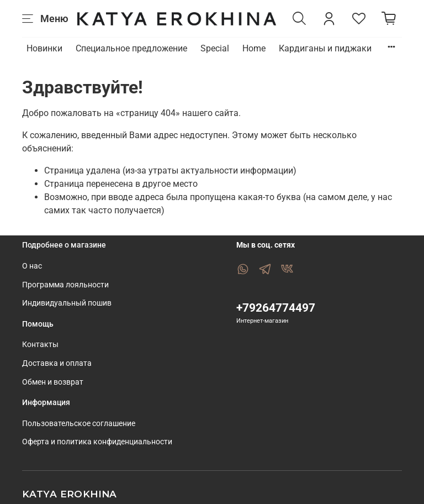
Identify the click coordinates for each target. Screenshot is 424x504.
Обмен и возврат (53, 382)
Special (215, 48)
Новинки (44, 48)
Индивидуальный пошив (67, 303)
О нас (32, 266)
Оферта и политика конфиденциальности (97, 442)
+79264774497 (276, 308)
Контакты (40, 345)
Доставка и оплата (57, 363)
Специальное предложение (131, 48)
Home (254, 48)
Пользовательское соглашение (79, 424)
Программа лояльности (65, 285)
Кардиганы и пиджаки (325, 48)
